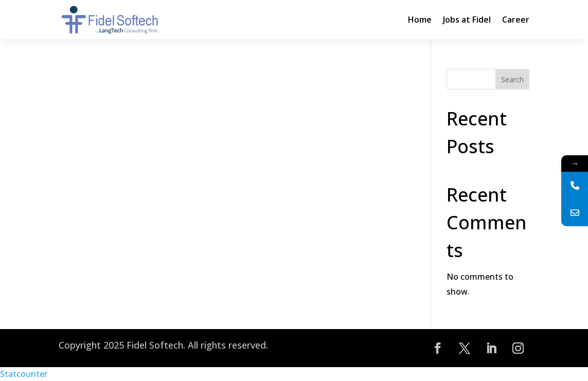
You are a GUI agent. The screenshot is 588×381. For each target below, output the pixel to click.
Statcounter (24, 374)
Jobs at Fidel (467, 20)
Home (420, 20)
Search (512, 79)
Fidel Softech (155, 345)
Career (516, 20)
